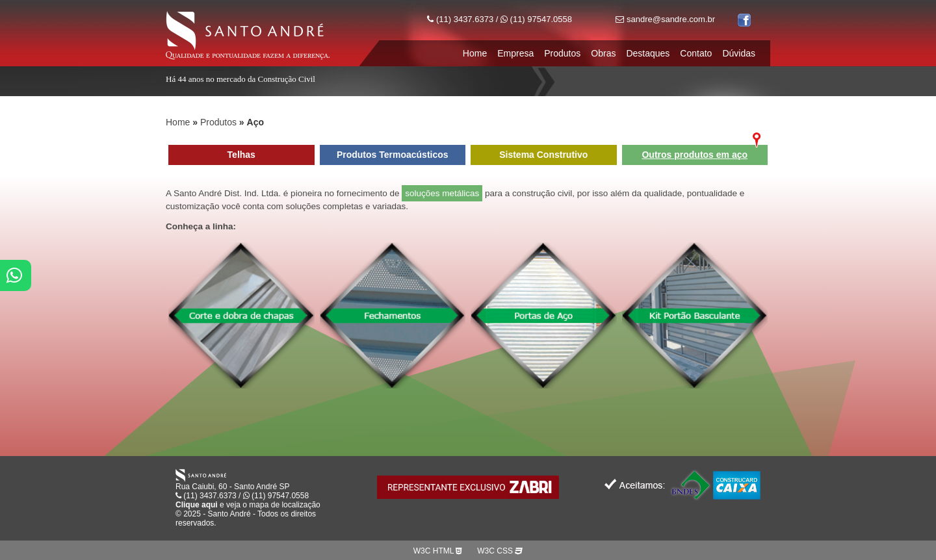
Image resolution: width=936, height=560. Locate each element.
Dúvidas (739, 53)
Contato (696, 53)
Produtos (562, 53)
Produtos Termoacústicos (393, 155)
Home (475, 53)
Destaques (648, 53)
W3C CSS (500, 551)
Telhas (241, 155)
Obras (603, 53)
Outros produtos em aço (695, 155)
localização (301, 505)
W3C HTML (438, 551)
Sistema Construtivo (543, 155)
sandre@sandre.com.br (665, 19)
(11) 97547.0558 (536, 19)
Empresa (515, 53)
